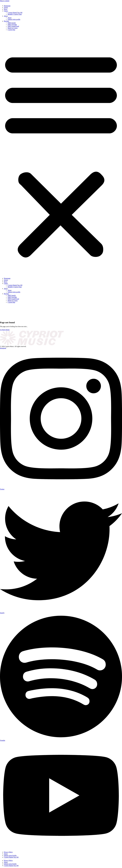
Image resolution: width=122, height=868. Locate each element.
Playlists (6, 21)
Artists (6, 7)
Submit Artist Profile (10, 856)
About (6, 16)
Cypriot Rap (11, 30)
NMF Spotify (12, 23)
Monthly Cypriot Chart (15, 14)
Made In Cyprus (13, 28)
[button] (61, 154)
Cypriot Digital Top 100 (15, 13)
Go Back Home (5, 330)
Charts (6, 11)
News (6, 9)
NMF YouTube (12, 25)
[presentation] (14, 312)
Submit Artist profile (14, 19)
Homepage (7, 6)
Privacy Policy (8, 852)
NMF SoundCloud (13, 26)
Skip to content (5, 1)
